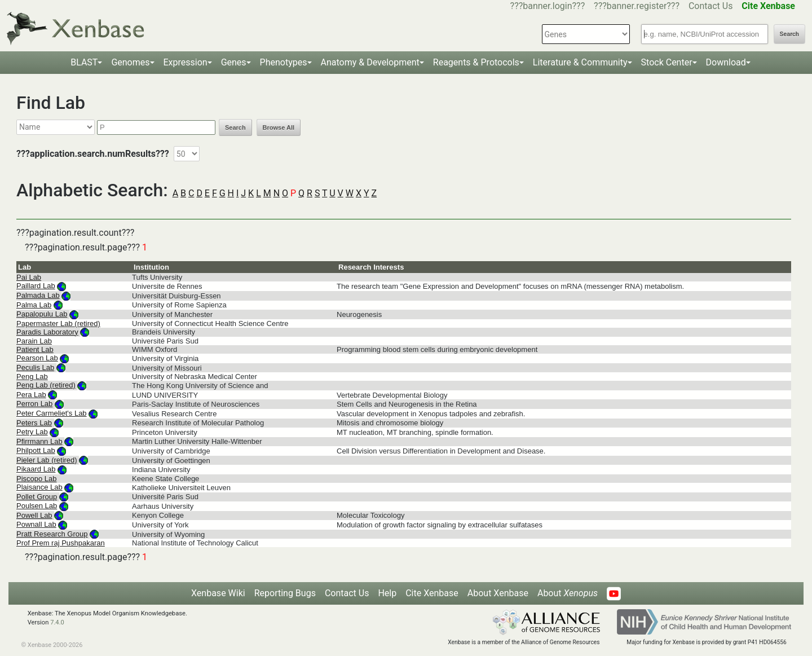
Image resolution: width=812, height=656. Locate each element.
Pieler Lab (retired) (47, 460)
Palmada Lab (38, 295)
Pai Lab (29, 277)
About (568, 593)
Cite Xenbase (432, 593)
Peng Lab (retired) (46, 385)
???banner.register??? (637, 6)
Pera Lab (31, 395)
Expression (186, 62)
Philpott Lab (36, 450)
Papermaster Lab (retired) (58, 323)
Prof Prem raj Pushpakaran (61, 543)
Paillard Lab (36, 286)
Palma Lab (34, 305)
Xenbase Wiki (218, 593)
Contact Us (711, 6)
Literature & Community (580, 62)
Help (387, 593)
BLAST (84, 62)
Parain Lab (34, 341)
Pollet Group (37, 497)
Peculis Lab (35, 367)
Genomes (130, 62)
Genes (234, 62)
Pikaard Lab (36, 469)
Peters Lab (34, 423)
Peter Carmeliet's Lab (52, 413)
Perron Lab (34, 404)
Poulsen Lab (37, 506)
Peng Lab (32, 377)
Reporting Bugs (285, 593)
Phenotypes (284, 62)
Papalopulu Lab (42, 314)
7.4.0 (57, 622)
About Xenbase (498, 593)
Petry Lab (32, 432)
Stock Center (667, 62)
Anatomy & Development (370, 62)
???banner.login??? (548, 6)
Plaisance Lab (39, 487)
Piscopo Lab (37, 479)
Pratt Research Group (52, 534)
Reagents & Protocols (476, 62)
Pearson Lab (37, 358)
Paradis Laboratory (47, 332)
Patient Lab (35, 349)
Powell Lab (34, 515)
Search (789, 34)
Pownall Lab (36, 524)
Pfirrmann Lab (39, 441)
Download (726, 62)
